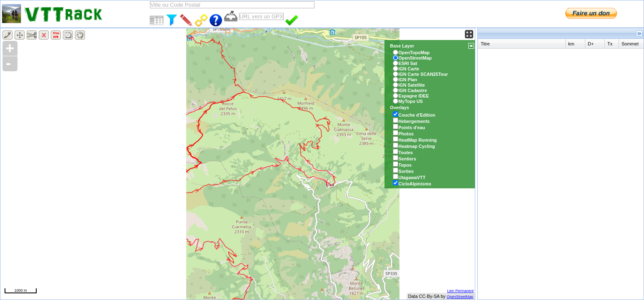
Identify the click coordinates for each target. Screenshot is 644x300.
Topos (405, 165)
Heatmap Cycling (417, 146)
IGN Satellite (412, 85)
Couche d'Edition (417, 115)
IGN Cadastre (413, 90)
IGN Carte (409, 69)
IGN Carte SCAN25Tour (423, 74)
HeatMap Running (417, 140)
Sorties (406, 171)
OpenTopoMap (414, 52)
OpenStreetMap (460, 297)
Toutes (406, 152)
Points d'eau (412, 127)
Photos (406, 134)
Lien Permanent (460, 291)
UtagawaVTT (412, 177)
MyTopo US (411, 101)
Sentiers (407, 159)
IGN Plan (408, 80)
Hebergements (414, 121)
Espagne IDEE (413, 96)
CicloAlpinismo (415, 184)
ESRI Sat (408, 63)
